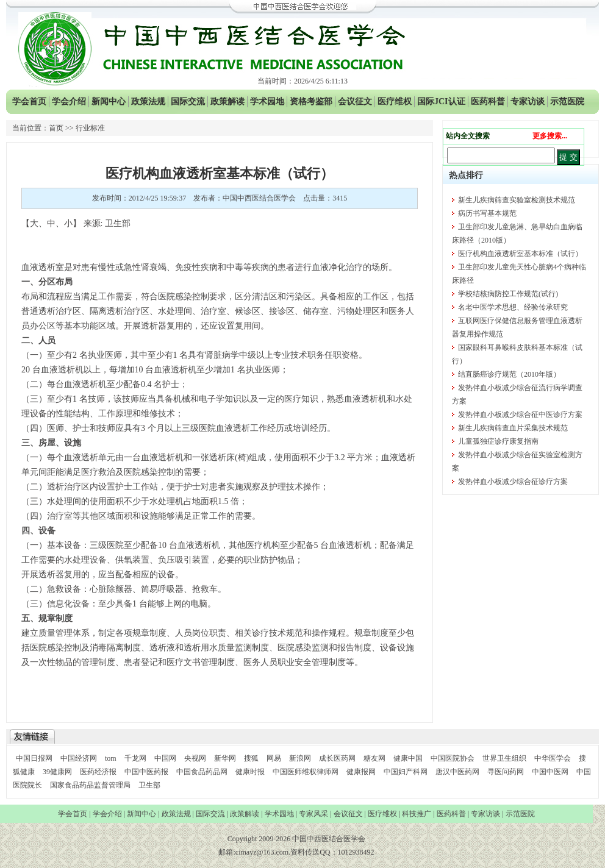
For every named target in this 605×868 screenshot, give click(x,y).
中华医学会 (553, 758)
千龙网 (135, 758)
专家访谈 (528, 101)
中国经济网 (79, 758)
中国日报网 (34, 758)
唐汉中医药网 (457, 772)
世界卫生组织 (504, 758)
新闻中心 (109, 101)
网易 (274, 758)
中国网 (165, 758)
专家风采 (313, 814)
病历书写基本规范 (487, 213)
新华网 (225, 758)
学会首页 (29, 101)
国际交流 (188, 101)
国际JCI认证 (441, 101)
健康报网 (361, 772)
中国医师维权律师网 (306, 772)
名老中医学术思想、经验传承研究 (513, 307)
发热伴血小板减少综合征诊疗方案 (513, 482)
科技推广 (417, 814)
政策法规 (148, 101)
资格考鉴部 (311, 101)
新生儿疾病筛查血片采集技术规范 (513, 428)
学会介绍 (69, 101)
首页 (56, 128)
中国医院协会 (453, 758)
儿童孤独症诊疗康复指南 (498, 441)
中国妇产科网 (406, 772)
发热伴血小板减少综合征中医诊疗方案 (520, 414)
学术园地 (267, 101)
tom (111, 758)
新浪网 (300, 758)
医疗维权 (395, 101)
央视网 (195, 758)
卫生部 (149, 785)
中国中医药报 (146, 772)
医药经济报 (98, 772)
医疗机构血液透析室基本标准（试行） (520, 254)
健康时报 (250, 772)
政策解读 (227, 101)
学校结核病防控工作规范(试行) (508, 294)
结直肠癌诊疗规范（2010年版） (509, 374)
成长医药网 (337, 758)
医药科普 (488, 101)
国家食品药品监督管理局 (91, 785)
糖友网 (374, 758)
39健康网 (57, 772)
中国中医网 (550, 772)
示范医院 (567, 101)
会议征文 (355, 101)
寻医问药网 (506, 772)
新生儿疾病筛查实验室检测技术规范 (517, 200)
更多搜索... (550, 136)
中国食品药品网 (202, 772)
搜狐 (251, 758)
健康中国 (408, 758)
